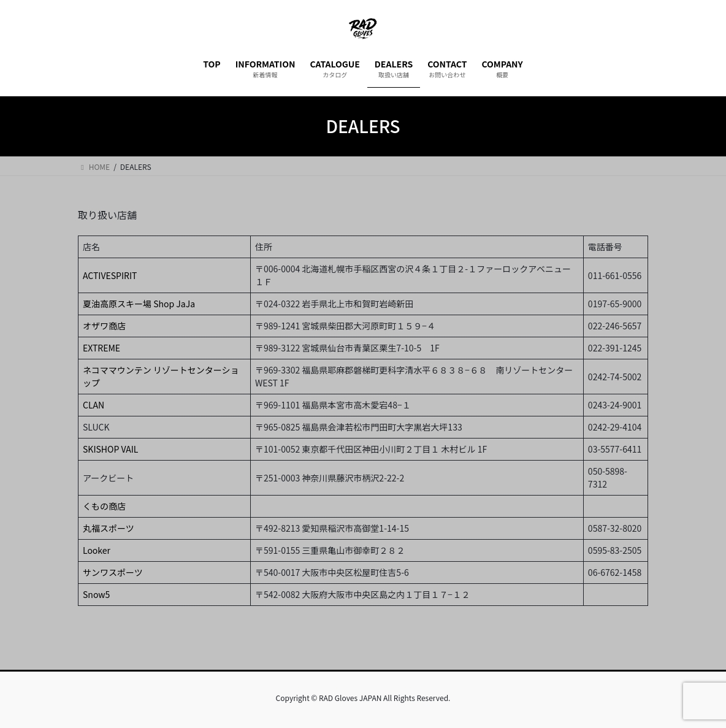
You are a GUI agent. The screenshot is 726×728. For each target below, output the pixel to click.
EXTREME (101, 348)
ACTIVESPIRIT (110, 275)
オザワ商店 (104, 326)
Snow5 (96, 594)
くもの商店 (104, 506)
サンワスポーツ (113, 572)
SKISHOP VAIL (110, 449)
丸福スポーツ (109, 528)
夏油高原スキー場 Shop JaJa (139, 304)
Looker (97, 550)
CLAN (94, 405)
